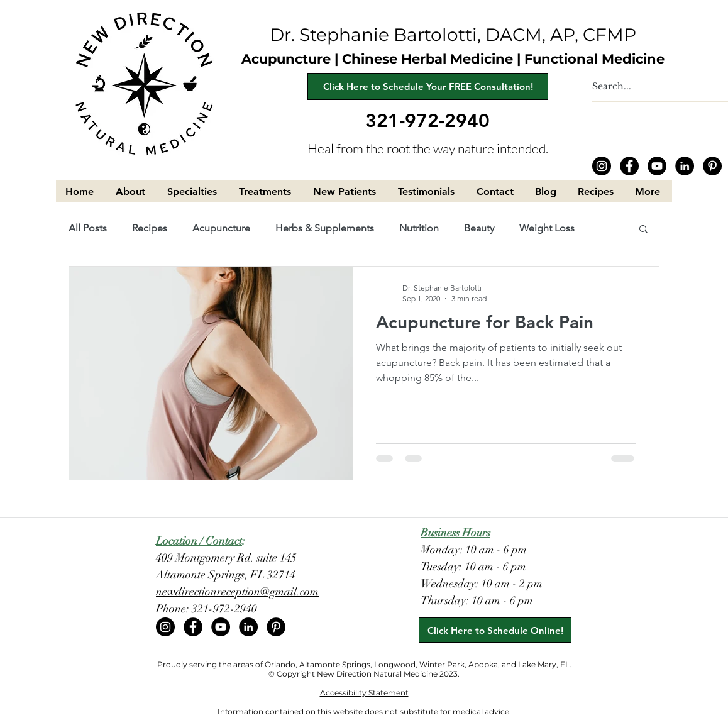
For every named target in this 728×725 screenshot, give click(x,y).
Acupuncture (221, 228)
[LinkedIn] (685, 166)
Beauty (479, 228)
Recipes (150, 228)
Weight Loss (547, 228)
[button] (132, 191)
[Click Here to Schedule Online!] (495, 630)
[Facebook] (629, 166)
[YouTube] (657, 166)
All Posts (88, 228)
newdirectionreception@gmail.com (237, 592)
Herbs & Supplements (325, 228)
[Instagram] (602, 166)
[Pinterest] (712, 166)
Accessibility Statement (364, 693)
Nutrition (419, 228)
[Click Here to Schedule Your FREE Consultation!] (428, 86)
